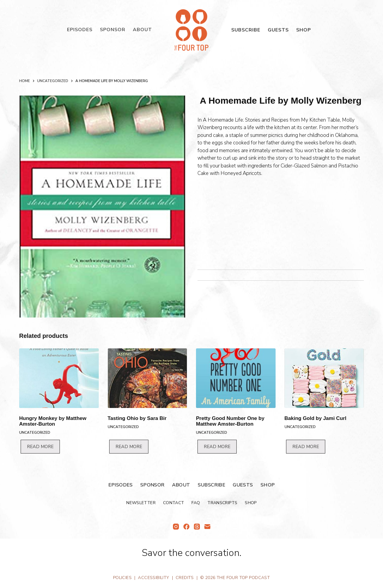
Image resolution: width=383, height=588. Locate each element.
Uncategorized (35, 433)
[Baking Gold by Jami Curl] (324, 378)
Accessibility (153, 578)
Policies (122, 578)
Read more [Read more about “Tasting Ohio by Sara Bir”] (129, 447)
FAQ (196, 503)
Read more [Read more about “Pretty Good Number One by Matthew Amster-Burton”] (217, 447)
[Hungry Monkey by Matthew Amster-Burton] (59, 378)
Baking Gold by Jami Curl (316, 418)
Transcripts (222, 503)
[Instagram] (176, 527)
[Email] (207, 527)
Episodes (80, 30)
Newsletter (141, 503)
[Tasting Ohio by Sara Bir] (148, 378)
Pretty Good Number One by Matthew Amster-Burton (230, 421)
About (142, 30)
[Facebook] (186, 527)
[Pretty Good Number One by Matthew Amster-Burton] (236, 378)
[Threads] (197, 527)
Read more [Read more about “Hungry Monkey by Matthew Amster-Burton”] (40, 447)
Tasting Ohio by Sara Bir (137, 418)
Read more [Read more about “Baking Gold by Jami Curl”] (306, 447)
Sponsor (113, 30)
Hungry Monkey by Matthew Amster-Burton (53, 421)
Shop (304, 30)
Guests (278, 30)
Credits (185, 578)
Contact (174, 503)
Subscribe (246, 30)
